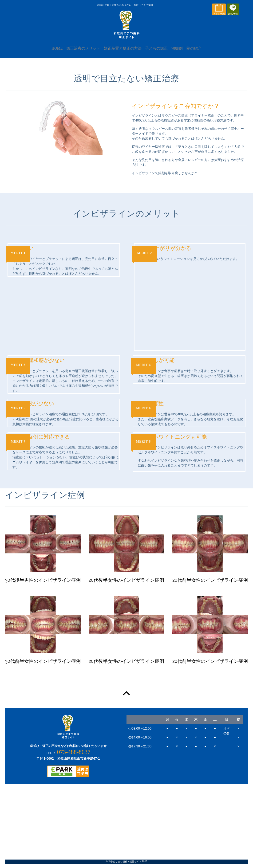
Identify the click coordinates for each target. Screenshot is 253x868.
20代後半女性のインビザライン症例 (126, 584)
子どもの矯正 (158, 52)
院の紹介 (201, 52)
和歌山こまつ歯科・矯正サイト (125, 866)
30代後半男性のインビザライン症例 (43, 584)
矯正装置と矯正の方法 (121, 52)
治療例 (181, 52)
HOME (50, 52)
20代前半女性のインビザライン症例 (210, 584)
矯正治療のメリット (79, 52)
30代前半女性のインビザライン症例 (43, 665)
